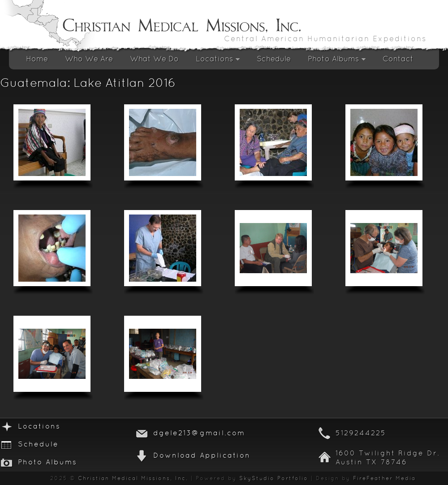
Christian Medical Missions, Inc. (133, 479)
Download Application (202, 456)
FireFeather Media (384, 479)
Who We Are (89, 59)
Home (37, 59)
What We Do (154, 59)
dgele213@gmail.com (199, 433)
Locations (218, 62)
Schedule (274, 59)
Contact (398, 59)
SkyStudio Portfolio (274, 479)
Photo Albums (337, 62)
